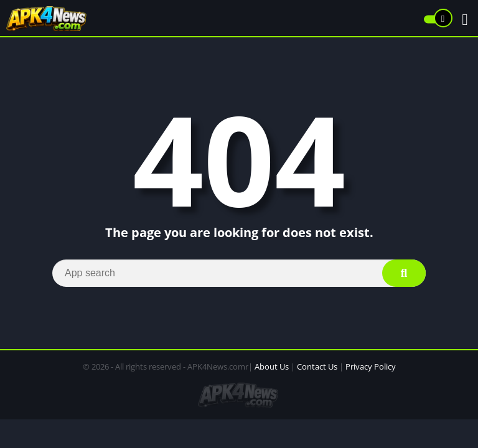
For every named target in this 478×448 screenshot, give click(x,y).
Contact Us (317, 366)
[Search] (239, 273)
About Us (272, 366)
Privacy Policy (371, 366)
